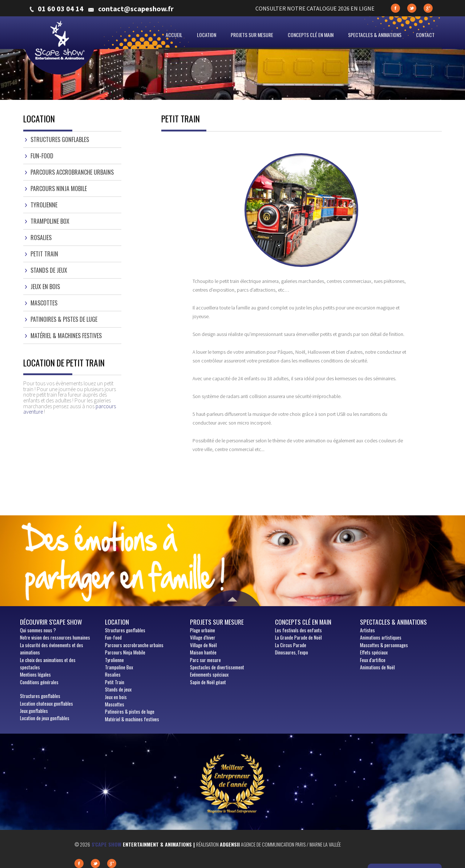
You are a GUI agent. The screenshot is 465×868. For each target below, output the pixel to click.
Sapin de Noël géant (208, 682)
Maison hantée (203, 652)
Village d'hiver (203, 637)
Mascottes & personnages (384, 645)
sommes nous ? (38, 630)
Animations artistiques (381, 637)
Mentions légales (35, 674)
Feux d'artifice (373, 660)
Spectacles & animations (375, 35)
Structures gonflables (60, 139)
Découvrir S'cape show (51, 622)
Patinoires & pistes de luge (64, 319)
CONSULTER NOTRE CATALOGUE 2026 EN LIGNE (315, 8)
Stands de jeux (49, 270)
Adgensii (230, 844)
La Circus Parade (291, 645)
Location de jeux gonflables (45, 718)
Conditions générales (39, 682)
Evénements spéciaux (209, 674)
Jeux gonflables (34, 711)
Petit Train (44, 254)
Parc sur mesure (205, 660)
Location (207, 35)
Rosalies (41, 238)
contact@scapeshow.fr (136, 9)
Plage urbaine (203, 630)
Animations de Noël (377, 667)
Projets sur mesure (252, 35)
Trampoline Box (50, 221)
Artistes (367, 630)
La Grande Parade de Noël (298, 637)
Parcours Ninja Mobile (59, 188)
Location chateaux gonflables (46, 703)
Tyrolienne (44, 205)
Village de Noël (203, 645)
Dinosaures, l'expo (292, 652)
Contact (425, 35)
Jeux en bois (45, 287)
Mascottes (44, 303)
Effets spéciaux (374, 652)
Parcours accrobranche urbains (72, 172)
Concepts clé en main (311, 35)
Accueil (174, 35)
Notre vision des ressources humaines (55, 637)
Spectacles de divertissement (217, 667)
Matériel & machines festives (66, 336)
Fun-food (42, 156)
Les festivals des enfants (298, 630)
